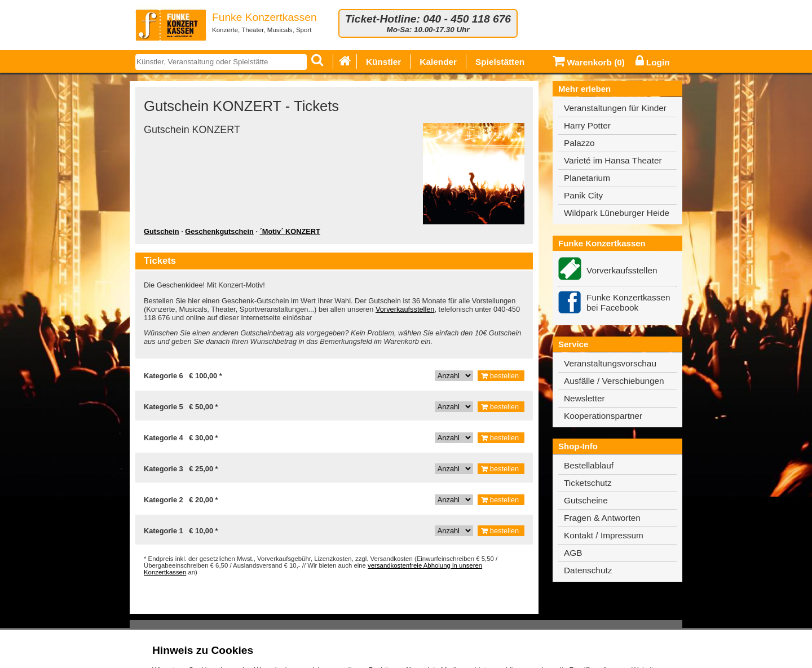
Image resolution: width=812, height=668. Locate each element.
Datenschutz (588, 570)
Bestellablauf (589, 465)
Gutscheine (586, 500)
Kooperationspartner (603, 416)
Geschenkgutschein (219, 231)
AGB (573, 553)
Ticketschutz (588, 483)
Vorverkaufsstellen (405, 309)
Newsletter (584, 398)
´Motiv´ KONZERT (290, 231)
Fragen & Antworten (602, 518)
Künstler (383, 62)
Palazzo (579, 143)
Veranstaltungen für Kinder (615, 108)
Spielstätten (500, 62)
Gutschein (162, 231)
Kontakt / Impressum (604, 535)
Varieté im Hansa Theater (613, 160)
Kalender (438, 62)
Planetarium (587, 178)
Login (653, 62)
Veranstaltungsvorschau (610, 363)
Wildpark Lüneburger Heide (617, 213)
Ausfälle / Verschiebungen (614, 381)
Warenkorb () (589, 62)
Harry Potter (587, 125)
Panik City (583, 195)
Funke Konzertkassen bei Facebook (628, 302)
